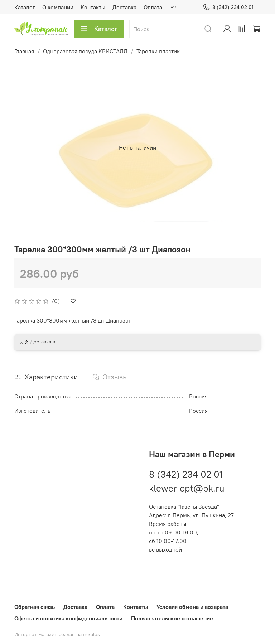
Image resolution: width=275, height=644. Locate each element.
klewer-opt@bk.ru (187, 488)
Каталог (25, 7)
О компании (58, 7)
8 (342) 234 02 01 (228, 7)
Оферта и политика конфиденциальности (68, 618)
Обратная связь (35, 607)
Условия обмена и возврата (192, 607)
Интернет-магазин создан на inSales (57, 634)
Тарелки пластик (158, 51)
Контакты (93, 7)
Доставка (124, 7)
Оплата (153, 7)
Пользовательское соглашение (172, 618)
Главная (24, 51)
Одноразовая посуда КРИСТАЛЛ (85, 51)
